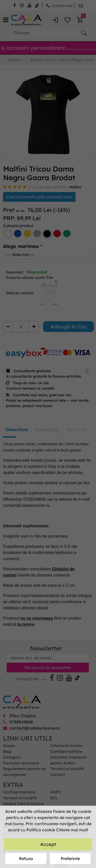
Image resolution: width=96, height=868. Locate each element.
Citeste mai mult (72, 830)
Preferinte (70, 859)
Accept (48, 844)
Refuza (26, 859)
